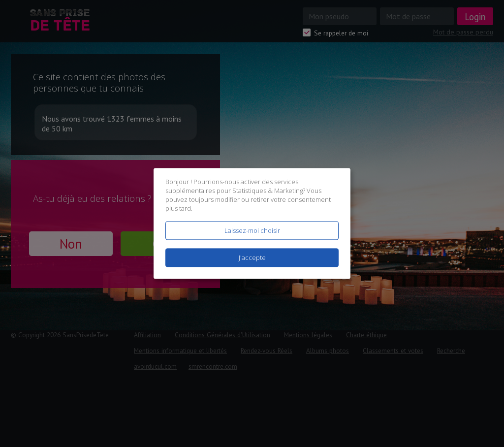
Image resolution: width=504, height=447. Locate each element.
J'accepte (252, 258)
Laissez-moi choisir (252, 230)
